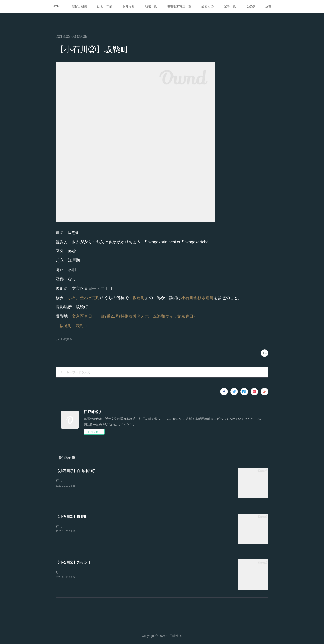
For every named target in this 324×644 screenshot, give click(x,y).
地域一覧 (151, 6)
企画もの (208, 6)
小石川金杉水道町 (84, 298)
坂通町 (139, 298)
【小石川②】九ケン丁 (73, 562)
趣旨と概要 (79, 6)
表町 (80, 326)
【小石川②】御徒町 (72, 517)
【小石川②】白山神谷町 (75, 471)
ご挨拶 (251, 6)
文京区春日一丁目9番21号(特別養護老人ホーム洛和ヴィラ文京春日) (133, 316)
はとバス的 (105, 6)
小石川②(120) (64, 339)
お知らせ (129, 6)
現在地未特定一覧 (179, 6)
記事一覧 (230, 6)
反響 (268, 6)
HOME (57, 6)
